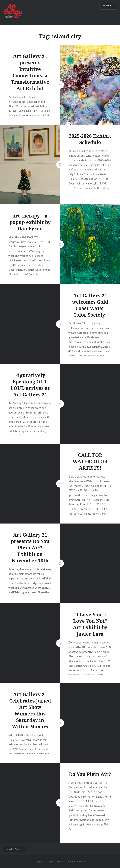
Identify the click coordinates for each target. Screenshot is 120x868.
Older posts (14, 849)
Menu (110, 6)
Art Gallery (58, 861)
